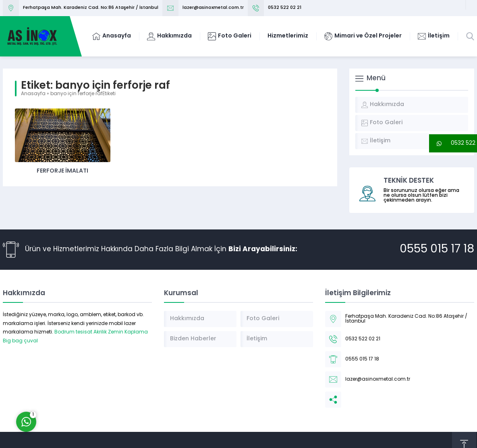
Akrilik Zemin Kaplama (121, 332)
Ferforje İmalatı (62, 171)
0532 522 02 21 (285, 8)
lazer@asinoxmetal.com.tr (213, 8)
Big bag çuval (20, 341)
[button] (453, 143)
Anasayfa (33, 94)
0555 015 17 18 (437, 250)
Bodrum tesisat (73, 332)
